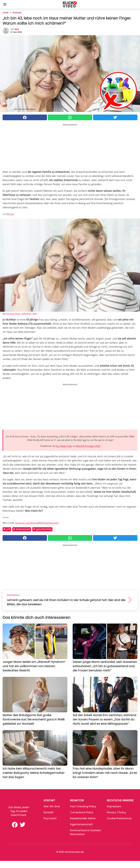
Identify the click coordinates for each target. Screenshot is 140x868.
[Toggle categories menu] (5, 4)
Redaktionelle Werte (83, 818)
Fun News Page (64, 446)
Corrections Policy (82, 812)
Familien (17, 13)
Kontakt (49, 812)
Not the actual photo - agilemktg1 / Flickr (20, 314)
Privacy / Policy (116, 812)
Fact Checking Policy (83, 806)
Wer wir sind (52, 806)
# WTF (7, 529)
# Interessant (22, 529)
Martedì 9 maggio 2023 (88, 446)
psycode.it (50, 818)
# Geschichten (42, 529)
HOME (6, 13)
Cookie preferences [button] (119, 818)
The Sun (10, 214)
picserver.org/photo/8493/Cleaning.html (37, 523)
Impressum (114, 806)
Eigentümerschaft (81, 824)
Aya (17, 29)
